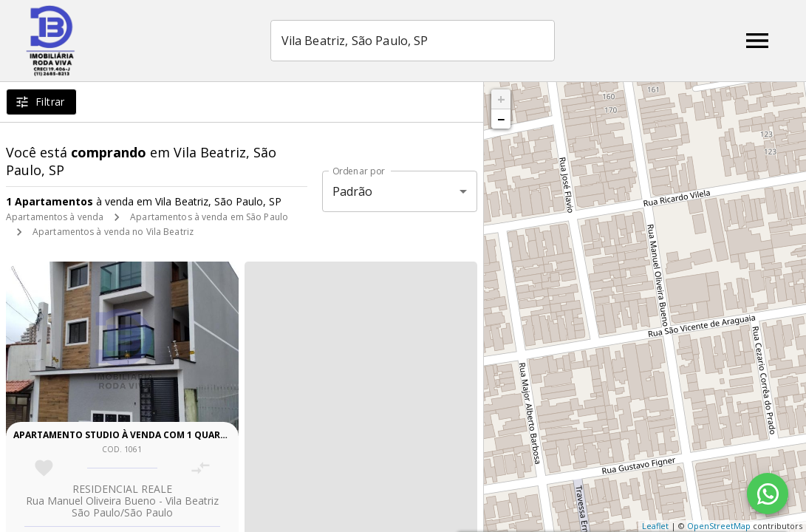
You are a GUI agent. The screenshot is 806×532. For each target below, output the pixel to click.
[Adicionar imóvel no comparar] (201, 468)
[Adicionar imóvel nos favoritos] (44, 468)
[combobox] (413, 41)
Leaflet (655, 526)
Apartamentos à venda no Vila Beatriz (113, 232)
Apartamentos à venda (55, 217)
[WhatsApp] (768, 494)
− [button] (501, 119)
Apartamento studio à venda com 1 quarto (123, 435)
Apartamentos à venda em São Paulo (209, 217)
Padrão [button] (353, 191)
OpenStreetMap (719, 526)
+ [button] (501, 99)
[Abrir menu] (757, 41)
